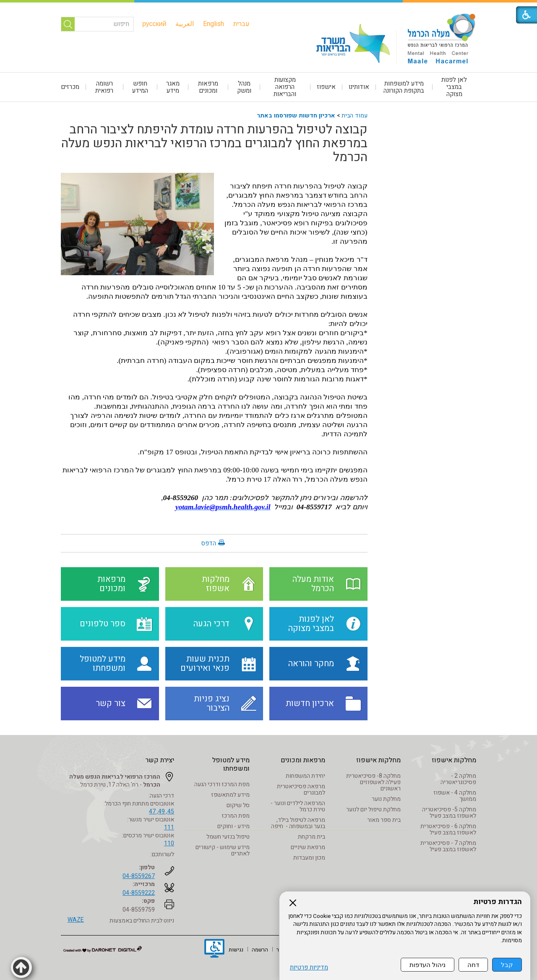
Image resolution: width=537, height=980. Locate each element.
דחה (473, 965)
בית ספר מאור (384, 820)
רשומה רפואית (104, 87)
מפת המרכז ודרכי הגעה (222, 784)
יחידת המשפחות (305, 776)
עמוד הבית (355, 116)
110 (169, 843)
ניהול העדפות (428, 965)
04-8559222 (139, 893)
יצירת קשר (160, 760)
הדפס (209, 543)
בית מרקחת (312, 837)
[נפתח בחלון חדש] (214, 949)
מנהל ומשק (244, 87)
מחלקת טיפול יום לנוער (373, 809)
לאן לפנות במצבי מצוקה (454, 87)
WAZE (76, 920)
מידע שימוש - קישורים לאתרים (223, 850)
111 (169, 828)
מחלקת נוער (386, 799)
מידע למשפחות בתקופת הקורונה (404, 87)
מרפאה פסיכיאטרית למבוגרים (301, 790)
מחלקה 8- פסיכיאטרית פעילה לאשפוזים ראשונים (373, 782)
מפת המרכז (236, 816)
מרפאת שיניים (308, 847)
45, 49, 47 (162, 812)
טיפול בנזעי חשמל (228, 837)
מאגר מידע (173, 87)
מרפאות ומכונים (208, 87)
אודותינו (359, 87)
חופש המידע (140, 87)
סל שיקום (238, 805)
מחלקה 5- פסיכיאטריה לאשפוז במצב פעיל (449, 813)
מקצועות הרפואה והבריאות (285, 87)
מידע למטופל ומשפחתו (231, 764)
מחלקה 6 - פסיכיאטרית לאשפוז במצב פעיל (448, 829)
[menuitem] (241, 24)
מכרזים (70, 87)
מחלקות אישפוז (454, 760)
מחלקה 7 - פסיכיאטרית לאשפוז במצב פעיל (448, 846)
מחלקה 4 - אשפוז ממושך (455, 796)
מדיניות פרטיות (309, 968)
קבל (507, 965)
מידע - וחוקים (233, 826)
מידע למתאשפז (230, 795)
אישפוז (326, 87)
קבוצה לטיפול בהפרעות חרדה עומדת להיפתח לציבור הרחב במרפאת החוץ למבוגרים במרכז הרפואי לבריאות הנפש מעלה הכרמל (214, 143)
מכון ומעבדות (309, 858)
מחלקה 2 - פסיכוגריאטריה (458, 779)
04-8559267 (139, 876)
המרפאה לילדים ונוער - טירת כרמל (298, 806)
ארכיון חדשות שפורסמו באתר (296, 116)
